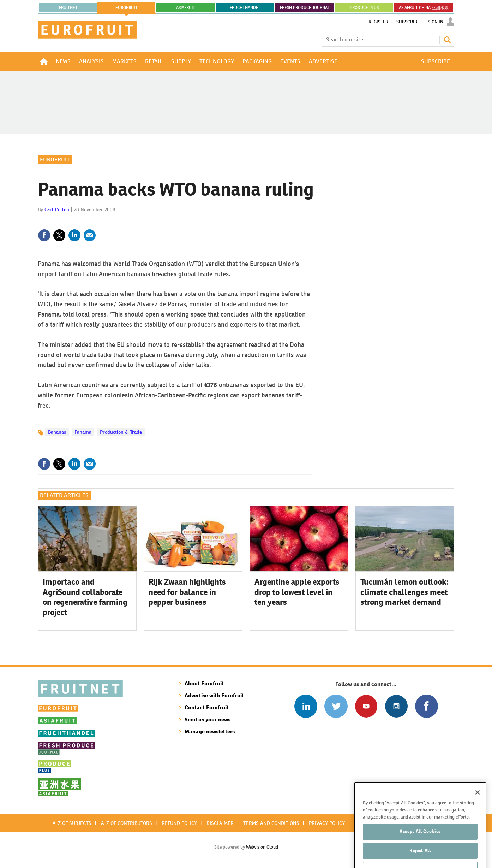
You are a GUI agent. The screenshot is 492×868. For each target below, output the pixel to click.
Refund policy (179, 823)
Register (378, 22)
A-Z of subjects (72, 823)
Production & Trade (121, 432)
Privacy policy (327, 823)
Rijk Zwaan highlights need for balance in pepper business (187, 592)
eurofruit (127, 8)
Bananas (57, 432)
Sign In (436, 22)
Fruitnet (68, 8)
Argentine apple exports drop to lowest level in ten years (297, 592)
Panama (83, 432)
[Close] (478, 805)
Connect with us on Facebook (427, 706)
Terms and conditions (271, 823)
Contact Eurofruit (207, 707)
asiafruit (186, 8)
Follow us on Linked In (306, 706)
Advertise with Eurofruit (214, 695)
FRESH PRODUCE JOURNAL (305, 8)
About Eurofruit (204, 683)
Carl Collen (57, 209)
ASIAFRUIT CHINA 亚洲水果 (424, 8)
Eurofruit (55, 160)
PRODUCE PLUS (364, 8)
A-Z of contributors (127, 823)
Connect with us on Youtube (366, 706)
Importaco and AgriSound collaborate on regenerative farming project (85, 597)
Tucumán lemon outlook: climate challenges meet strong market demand (405, 592)
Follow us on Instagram (396, 706)
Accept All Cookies (420, 845)
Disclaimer (220, 823)
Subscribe (408, 22)
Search (447, 40)
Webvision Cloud (262, 847)
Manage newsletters (210, 731)
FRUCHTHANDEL (245, 8)
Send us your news (208, 719)
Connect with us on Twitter (336, 706)
